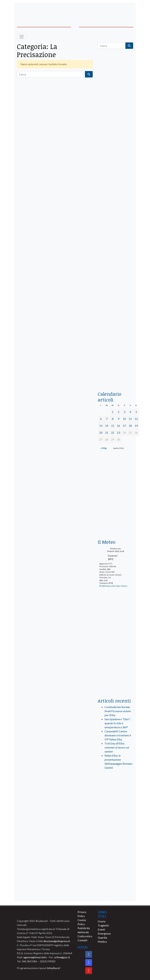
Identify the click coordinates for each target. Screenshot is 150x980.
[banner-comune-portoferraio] (115, 845)
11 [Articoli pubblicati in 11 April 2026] (130, 419)
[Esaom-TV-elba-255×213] (115, 469)
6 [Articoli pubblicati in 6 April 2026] (101, 419)
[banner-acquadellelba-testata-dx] (121, 10)
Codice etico (85, 936)
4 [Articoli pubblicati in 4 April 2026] (130, 412)
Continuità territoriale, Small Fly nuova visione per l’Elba (118, 711)
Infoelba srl (54, 968)
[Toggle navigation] (22, 37)
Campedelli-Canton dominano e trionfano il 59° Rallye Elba (118, 735)
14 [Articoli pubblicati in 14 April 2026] (107, 426)
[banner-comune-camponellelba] (115, 857)
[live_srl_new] (115, 786)
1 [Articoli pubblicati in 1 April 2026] (113, 412)
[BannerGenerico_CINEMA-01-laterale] (115, 214)
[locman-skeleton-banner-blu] (115, 342)
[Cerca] (51, 74)
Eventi (101, 929)
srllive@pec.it (62, 957)
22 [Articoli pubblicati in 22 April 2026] (113, 432)
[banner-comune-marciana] (115, 894)
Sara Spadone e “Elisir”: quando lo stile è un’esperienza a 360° (118, 723)
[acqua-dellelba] (115, 376)
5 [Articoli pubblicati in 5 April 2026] (136, 412)
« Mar (104, 448)
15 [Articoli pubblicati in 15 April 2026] (113, 426)
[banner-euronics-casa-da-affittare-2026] (115, 512)
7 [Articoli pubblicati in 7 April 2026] (107, 419)
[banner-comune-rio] (115, 869)
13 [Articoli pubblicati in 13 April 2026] (101, 426)
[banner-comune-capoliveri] (115, 882)
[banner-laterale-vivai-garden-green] (115, 639)
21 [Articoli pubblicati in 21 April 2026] (107, 432)
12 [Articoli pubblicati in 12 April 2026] (136, 419)
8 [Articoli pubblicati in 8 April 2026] (113, 419)
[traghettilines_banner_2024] (115, 122)
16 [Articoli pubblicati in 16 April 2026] (118, 426)
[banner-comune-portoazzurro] (115, 820)
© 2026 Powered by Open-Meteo (113, 586)
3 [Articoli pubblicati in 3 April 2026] (124, 412)
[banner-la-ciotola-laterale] (115, 278)
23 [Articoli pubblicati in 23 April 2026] (118, 432)
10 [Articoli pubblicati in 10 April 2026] (124, 419)
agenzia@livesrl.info (35, 957)
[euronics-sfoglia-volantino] (115, 181)
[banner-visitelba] (115, 807)
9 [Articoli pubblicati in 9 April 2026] (119, 419)
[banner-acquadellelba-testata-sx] (29, 10)
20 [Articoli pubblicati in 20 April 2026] (101, 432)
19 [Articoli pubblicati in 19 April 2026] (136, 426)
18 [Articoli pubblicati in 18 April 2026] (130, 426)
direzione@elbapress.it (57, 941)
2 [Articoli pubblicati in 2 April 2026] (119, 412)
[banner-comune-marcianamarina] (115, 832)
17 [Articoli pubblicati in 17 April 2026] (124, 426)
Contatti (82, 940)
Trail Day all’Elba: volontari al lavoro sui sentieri (117, 747)
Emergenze (104, 933)
